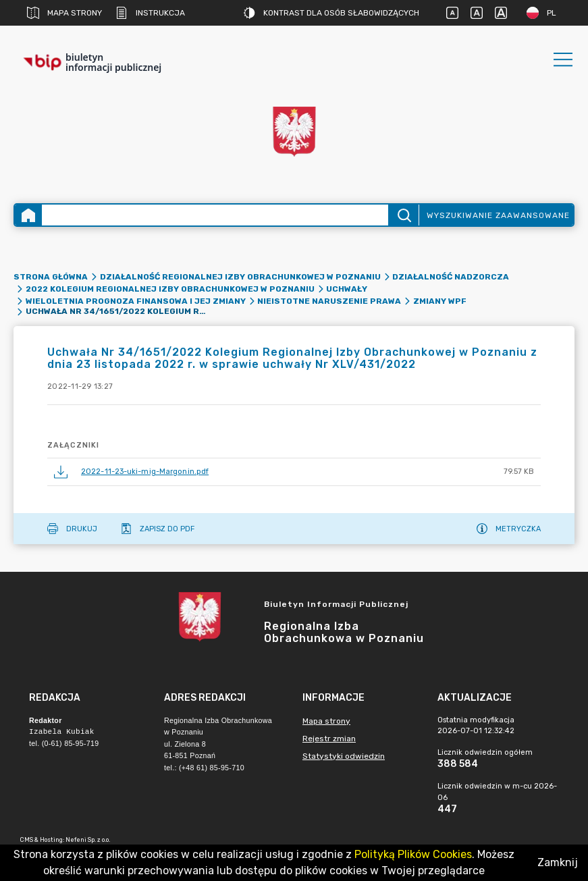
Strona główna (51, 277)
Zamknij (558, 862)
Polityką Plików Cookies (413, 854)
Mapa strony (64, 13)
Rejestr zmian (329, 739)
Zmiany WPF (440, 301)
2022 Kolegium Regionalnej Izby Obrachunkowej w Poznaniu (170, 289)
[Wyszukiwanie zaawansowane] (215, 215)
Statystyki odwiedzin (344, 756)
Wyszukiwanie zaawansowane (498, 215)
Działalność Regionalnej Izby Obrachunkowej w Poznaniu (240, 277)
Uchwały (347, 289)
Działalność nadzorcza (451, 277)
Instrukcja (150, 13)
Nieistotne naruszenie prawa (329, 301)
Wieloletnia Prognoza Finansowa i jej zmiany (136, 301)
